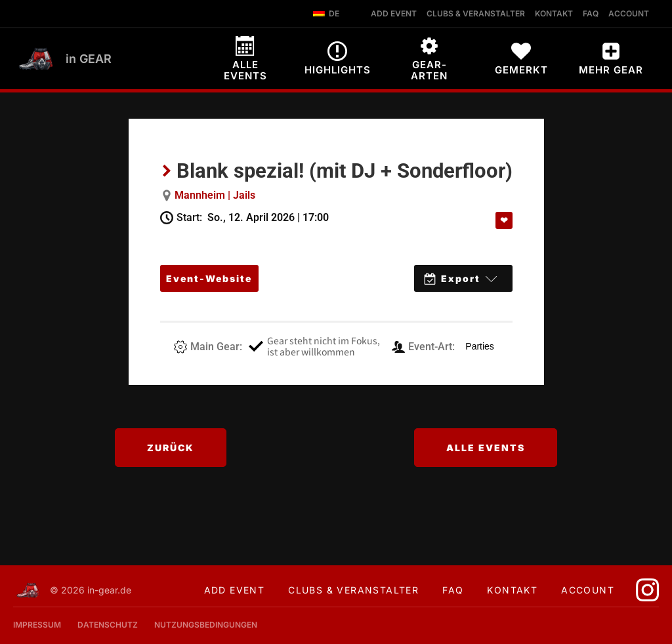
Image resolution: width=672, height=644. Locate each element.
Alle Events (486, 448)
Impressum (37, 625)
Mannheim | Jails (215, 195)
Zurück (171, 448)
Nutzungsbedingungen (206, 625)
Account (588, 590)
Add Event (235, 590)
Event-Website (209, 278)
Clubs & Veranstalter (353, 590)
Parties (480, 346)
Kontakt (512, 590)
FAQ (453, 590)
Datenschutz (108, 625)
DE (326, 13)
